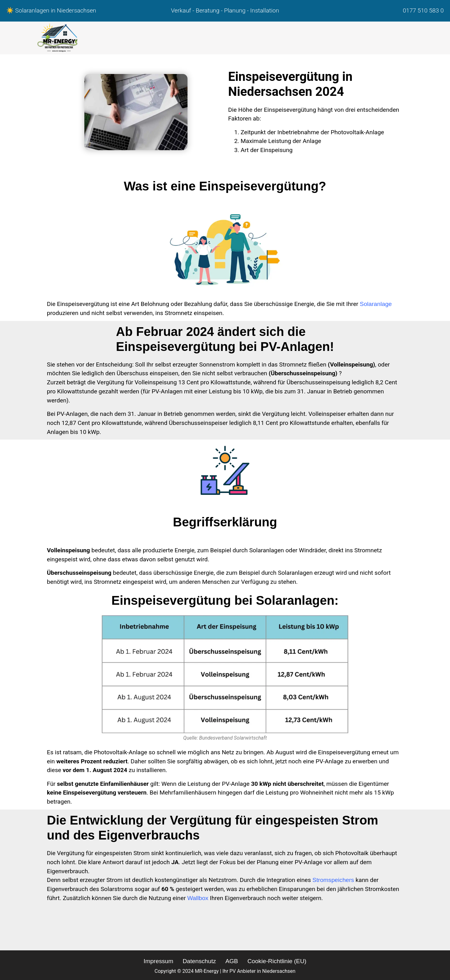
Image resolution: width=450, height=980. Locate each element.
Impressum (159, 961)
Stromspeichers (333, 880)
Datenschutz (199, 961)
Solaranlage (376, 304)
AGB (232, 961)
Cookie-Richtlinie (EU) (277, 961)
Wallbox (198, 898)
